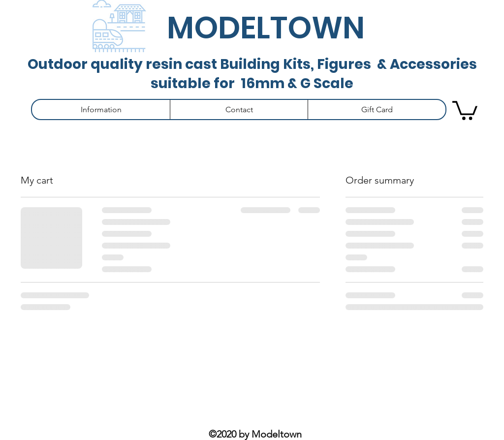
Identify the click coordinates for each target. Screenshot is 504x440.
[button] (101, 110)
